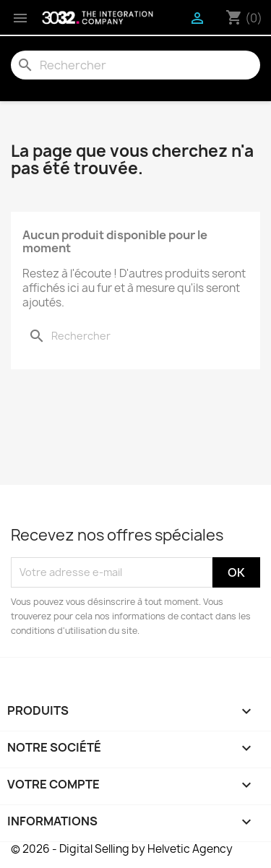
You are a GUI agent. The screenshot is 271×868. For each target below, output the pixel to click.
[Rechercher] (135, 65)
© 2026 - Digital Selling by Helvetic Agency (122, 849)
